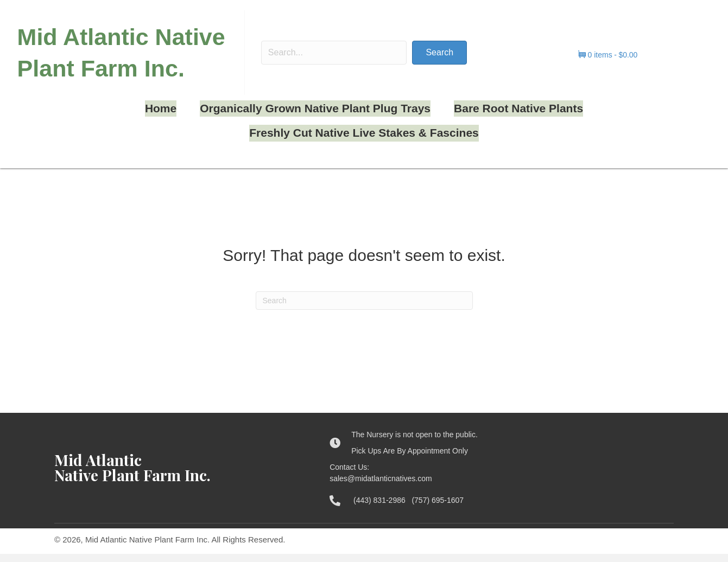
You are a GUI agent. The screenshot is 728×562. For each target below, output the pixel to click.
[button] (428, 63)
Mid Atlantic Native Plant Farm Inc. (121, 63)
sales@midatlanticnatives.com (381, 487)
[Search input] (334, 63)
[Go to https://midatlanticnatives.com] (181, 476)
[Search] (364, 309)
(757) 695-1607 (438, 508)
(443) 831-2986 (382, 508)
